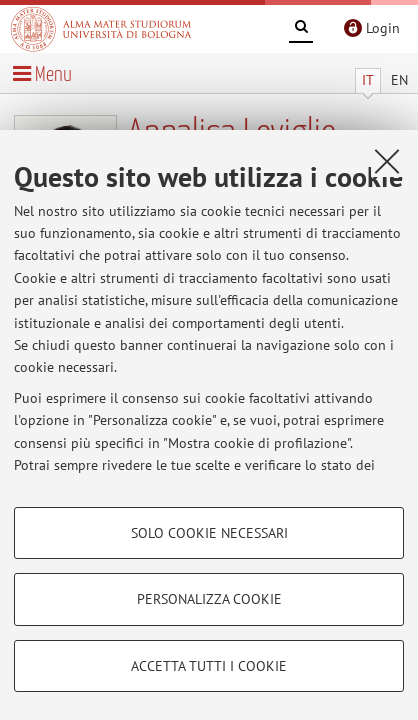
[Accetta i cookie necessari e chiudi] (387, 161)
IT (368, 80)
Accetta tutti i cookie (209, 666)
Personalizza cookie (209, 599)
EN (399, 80)
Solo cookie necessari (209, 533)
